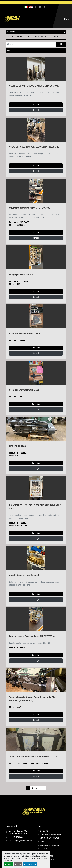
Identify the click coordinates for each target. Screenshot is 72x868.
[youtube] (40, 7)
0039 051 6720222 (16, 837)
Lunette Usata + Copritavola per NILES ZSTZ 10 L (33, 636)
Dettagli (36, 110)
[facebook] (36, 7)
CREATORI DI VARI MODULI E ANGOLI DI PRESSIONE (34, 147)
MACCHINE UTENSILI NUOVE (51, 845)
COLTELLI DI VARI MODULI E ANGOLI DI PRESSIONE (34, 86)
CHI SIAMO (44, 831)
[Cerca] (31, 44)
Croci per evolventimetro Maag (24, 390)
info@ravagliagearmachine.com (20, 841)
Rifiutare (18, 864)
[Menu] (61, 19)
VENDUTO (44, 849)
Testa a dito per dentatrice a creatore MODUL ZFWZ (34, 757)
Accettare (9, 864)
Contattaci (36, 105)
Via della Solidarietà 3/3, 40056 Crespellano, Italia (18, 832)
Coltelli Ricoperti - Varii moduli (24, 575)
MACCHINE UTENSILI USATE (50, 835)
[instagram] (44, 7)
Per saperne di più (30, 864)
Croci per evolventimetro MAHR (24, 334)
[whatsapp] (47, 7)
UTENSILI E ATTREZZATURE (50, 838)
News (42, 842)
